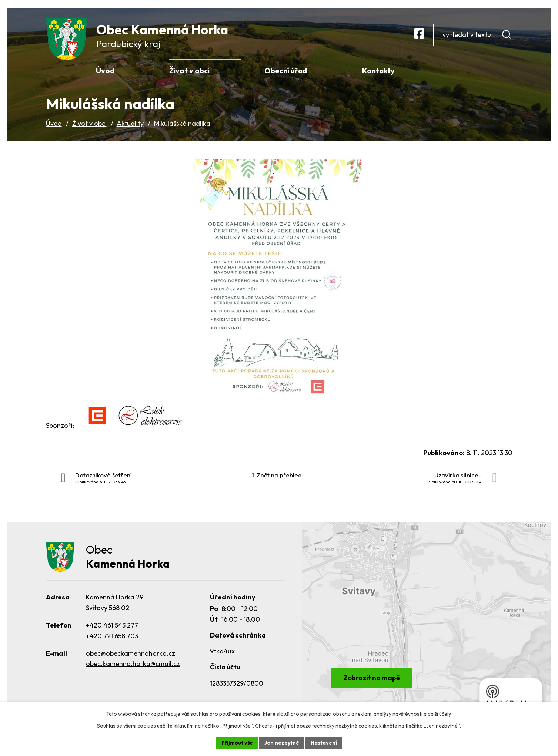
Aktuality (130, 123)
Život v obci (89, 123)
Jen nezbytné (282, 743)
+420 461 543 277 (112, 625)
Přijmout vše (237, 743)
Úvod (54, 123)
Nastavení (324, 743)
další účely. (440, 714)
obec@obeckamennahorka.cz (131, 653)
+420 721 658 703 (112, 636)
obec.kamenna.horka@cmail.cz (133, 664)
